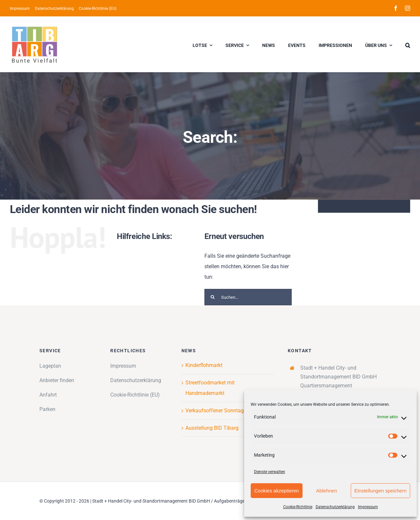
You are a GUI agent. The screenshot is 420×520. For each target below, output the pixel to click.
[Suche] (213, 297)
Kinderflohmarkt (204, 365)
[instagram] (408, 8)
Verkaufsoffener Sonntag (215, 411)
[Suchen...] (248, 297)
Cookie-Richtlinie (298, 507)
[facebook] (396, 8)
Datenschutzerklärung (335, 507)
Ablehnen (327, 491)
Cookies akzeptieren (277, 491)
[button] (408, 44)
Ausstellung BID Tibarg (212, 428)
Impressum (368, 507)
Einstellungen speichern (380, 491)
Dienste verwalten (270, 472)
